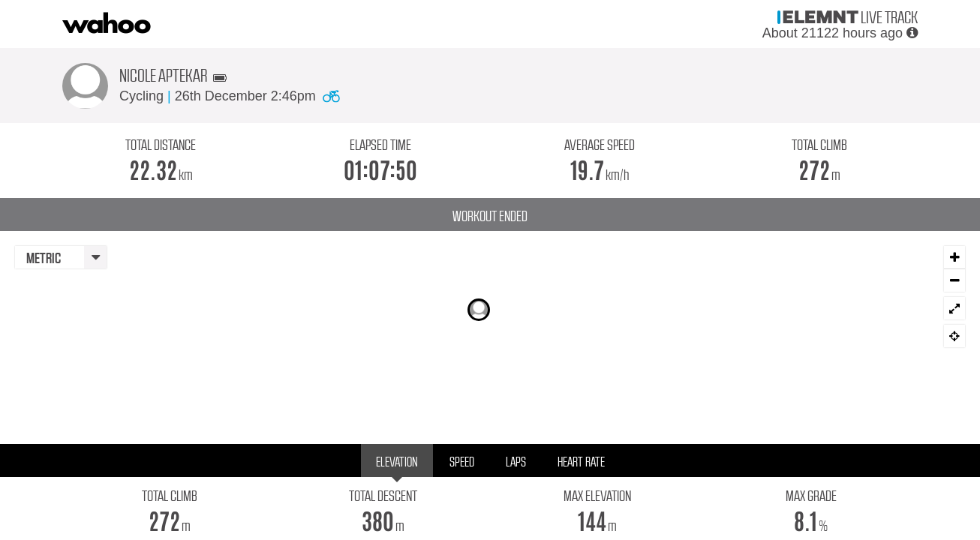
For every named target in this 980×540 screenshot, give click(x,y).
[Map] (490, 321)
